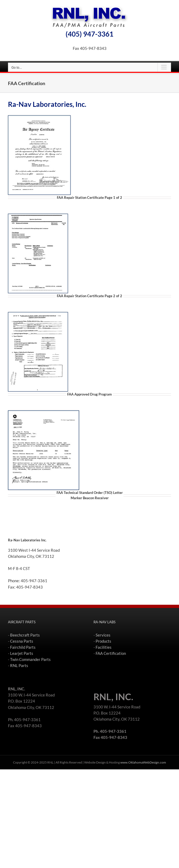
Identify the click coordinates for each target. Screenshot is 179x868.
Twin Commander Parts (30, 659)
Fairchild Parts (23, 647)
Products (103, 641)
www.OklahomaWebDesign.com (143, 762)
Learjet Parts (22, 653)
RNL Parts (19, 665)
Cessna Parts (22, 641)
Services (103, 635)
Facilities (104, 647)
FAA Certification (111, 653)
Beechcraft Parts (25, 635)
